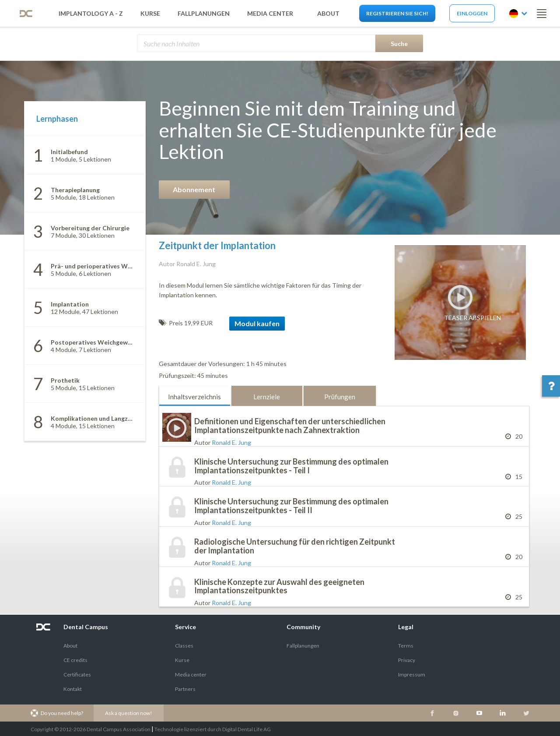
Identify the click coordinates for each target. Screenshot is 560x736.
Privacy (407, 660)
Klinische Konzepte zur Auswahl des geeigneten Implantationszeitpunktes (279, 586)
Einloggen (472, 13)
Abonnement (194, 189)
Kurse (150, 13)
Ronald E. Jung (231, 442)
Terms (406, 646)
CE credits (75, 660)
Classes (184, 646)
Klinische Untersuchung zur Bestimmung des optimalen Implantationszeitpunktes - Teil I (291, 466)
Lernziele (267, 397)
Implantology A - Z (91, 13)
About (70, 646)
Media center (191, 674)
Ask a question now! (129, 713)
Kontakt (73, 689)
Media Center (270, 13)
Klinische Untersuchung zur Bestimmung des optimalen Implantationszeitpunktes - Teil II (291, 506)
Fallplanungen (204, 13)
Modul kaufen (257, 323)
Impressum (412, 674)
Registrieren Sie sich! (397, 13)
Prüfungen (340, 397)
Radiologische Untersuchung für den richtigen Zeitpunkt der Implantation (295, 546)
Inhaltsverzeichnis (194, 397)
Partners (185, 689)
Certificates (77, 674)
